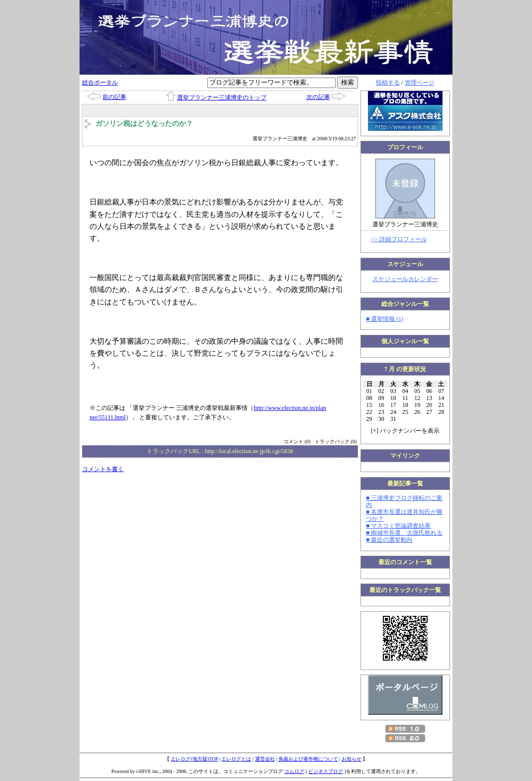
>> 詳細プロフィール (399, 239)
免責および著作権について (308, 759)
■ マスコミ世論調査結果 (398, 526)
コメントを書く (103, 469)
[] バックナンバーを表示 (405, 431)
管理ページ (420, 83)
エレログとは (236, 759)
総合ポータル (100, 83)
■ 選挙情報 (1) (385, 319)
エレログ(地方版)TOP (194, 759)
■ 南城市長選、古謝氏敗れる (404, 533)
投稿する (388, 83)
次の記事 (318, 97)
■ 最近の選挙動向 (389, 540)
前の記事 (114, 97)
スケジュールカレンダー (405, 279)
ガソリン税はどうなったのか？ (144, 124)
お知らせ (352, 759)
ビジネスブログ (326, 771)
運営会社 (265, 759)
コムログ (294, 771)
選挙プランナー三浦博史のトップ (222, 98)
